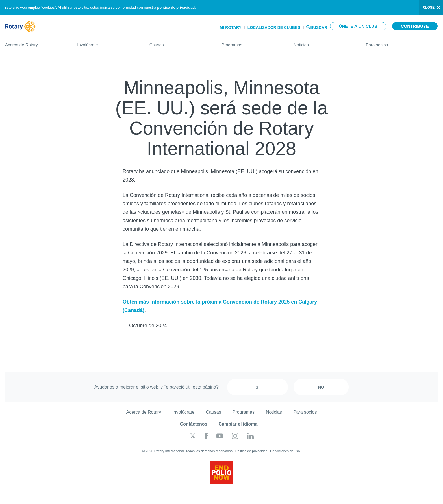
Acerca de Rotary (35, 42)
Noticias (324, 42)
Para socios (402, 42)
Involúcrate (108, 42)
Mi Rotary (231, 27)
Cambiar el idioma (238, 424)
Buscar (319, 27)
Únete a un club (358, 26)
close (429, 8)
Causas (180, 42)
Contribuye (415, 26)
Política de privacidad (251, 451)
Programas (252, 42)
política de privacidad (176, 7)
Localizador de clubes (274, 27)
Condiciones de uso (285, 451)
